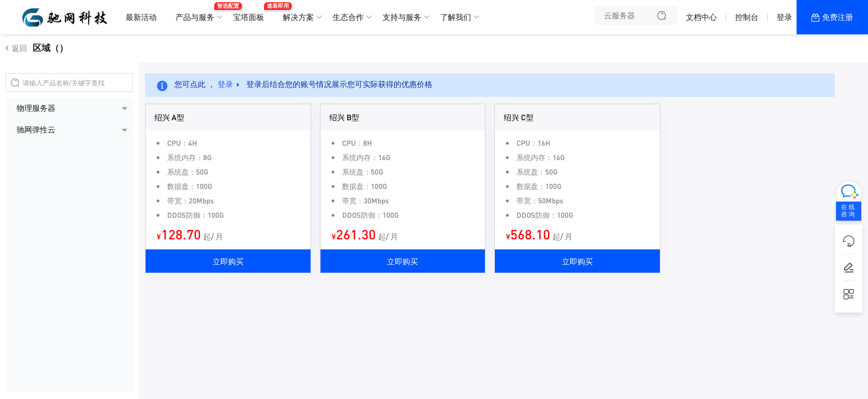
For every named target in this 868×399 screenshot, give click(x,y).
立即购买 (228, 261)
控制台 (747, 17)
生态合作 (348, 17)
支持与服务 (402, 17)
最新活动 (141, 17)
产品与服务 (198, 13)
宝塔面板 (251, 13)
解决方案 (298, 17)
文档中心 (701, 17)
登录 (784, 17)
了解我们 (456, 17)
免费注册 (838, 17)
